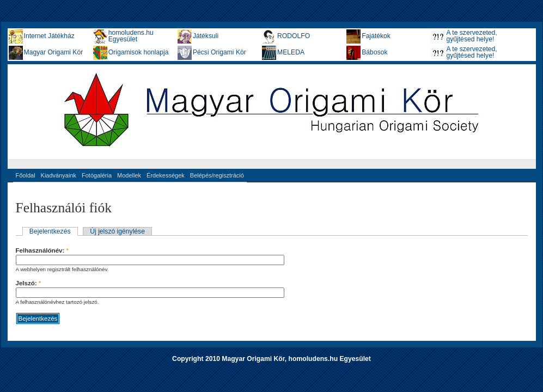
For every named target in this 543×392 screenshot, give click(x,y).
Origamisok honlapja (139, 52)
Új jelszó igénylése (117, 231)
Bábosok (374, 52)
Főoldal (26, 175)
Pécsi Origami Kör (219, 52)
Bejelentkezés (50, 231)
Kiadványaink (59, 175)
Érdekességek (166, 175)
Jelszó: (29, 283)
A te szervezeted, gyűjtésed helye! (471, 36)
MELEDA (291, 52)
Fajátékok (376, 36)
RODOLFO (294, 36)
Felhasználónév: (42, 250)
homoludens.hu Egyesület (131, 36)
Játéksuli (206, 36)
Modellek (129, 175)
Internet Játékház (49, 36)
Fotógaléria (97, 175)
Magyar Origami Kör (54, 52)
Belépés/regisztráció (217, 175)
